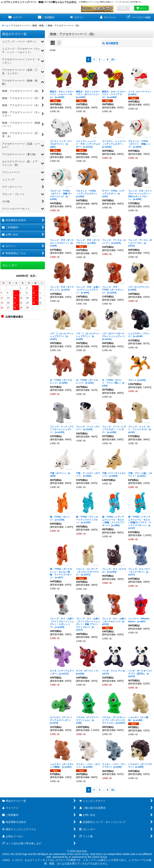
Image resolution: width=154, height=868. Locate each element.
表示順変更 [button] (110, 43)
